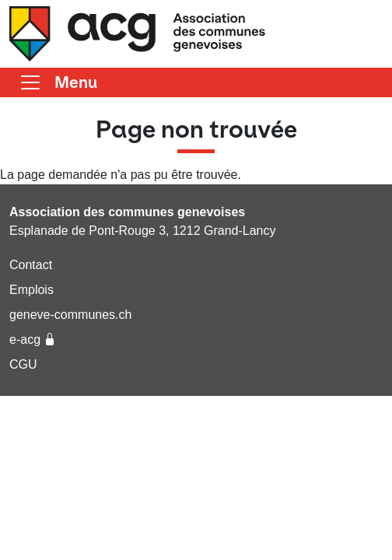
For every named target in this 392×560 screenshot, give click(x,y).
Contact (31, 265)
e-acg (33, 339)
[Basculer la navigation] (58, 82)
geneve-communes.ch (70, 315)
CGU (23, 364)
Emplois (31, 290)
